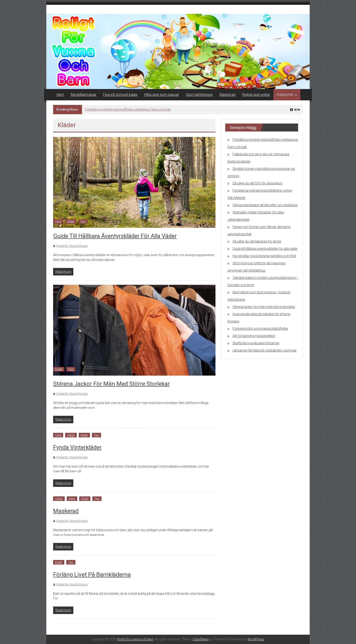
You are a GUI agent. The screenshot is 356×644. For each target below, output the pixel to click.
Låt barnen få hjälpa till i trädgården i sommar (265, 350)
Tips (83, 221)
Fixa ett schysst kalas (120, 95)
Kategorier (285, 95)
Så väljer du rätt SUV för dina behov (257, 183)
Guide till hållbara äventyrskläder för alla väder (115, 236)
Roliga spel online (256, 95)
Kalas (72, 499)
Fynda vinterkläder (77, 447)
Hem (60, 95)
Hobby (71, 435)
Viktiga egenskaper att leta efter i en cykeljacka (265, 205)
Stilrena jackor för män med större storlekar (111, 384)
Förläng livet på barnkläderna (92, 575)
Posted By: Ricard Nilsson (72, 246)
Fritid (58, 221)
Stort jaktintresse (199, 95)
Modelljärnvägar (84, 95)
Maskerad (227, 95)
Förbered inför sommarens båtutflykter (260, 329)
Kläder (71, 221)
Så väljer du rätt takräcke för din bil (257, 241)
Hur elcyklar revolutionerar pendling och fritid (264, 256)
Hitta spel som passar (162, 95)
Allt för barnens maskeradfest (254, 336)
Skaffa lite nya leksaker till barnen (256, 343)
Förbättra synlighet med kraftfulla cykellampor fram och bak (128, 109)
